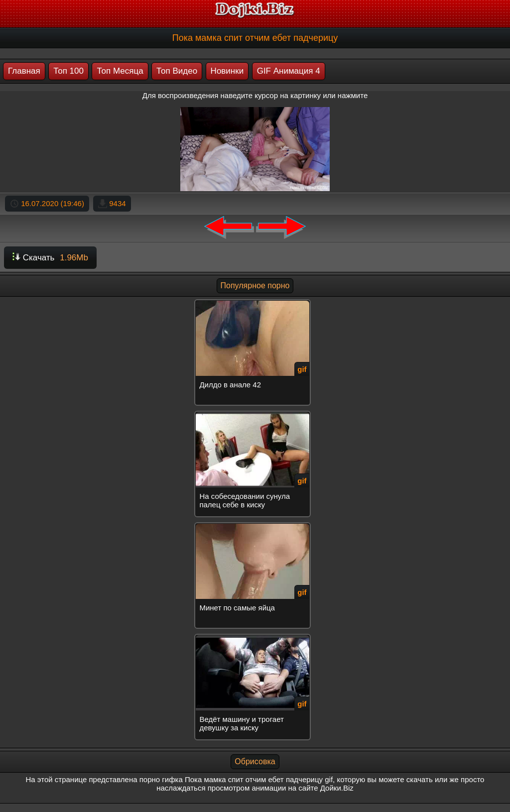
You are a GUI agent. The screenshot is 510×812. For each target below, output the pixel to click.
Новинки (227, 71)
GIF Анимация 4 (289, 71)
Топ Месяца (120, 71)
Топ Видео (177, 71)
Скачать (50, 258)
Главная (24, 71)
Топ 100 (68, 71)
